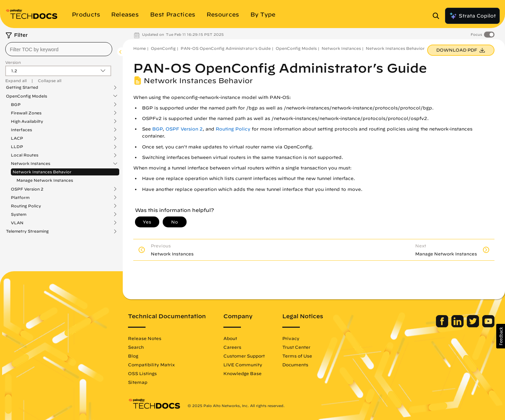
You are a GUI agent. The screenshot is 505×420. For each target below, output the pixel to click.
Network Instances (31, 164)
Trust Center (296, 347)
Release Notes (145, 338)
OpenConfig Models (26, 96)
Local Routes (25, 155)
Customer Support (244, 356)
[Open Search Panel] (438, 16)
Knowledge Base (243, 373)
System (19, 214)
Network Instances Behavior (42, 172)
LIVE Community (243, 365)
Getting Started (22, 87)
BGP (16, 105)
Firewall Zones (26, 113)
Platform (20, 198)
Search (136, 347)
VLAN (17, 223)
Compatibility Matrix (151, 365)
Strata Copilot (472, 16)
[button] (501, 336)
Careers (232, 347)
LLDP (17, 147)
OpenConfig (163, 48)
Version (13, 62)
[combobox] (59, 49)
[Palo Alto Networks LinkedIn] (458, 326)
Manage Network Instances (45, 180)
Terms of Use (297, 356)
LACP (17, 138)
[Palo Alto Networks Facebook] (443, 326)
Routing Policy (26, 206)
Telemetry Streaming (27, 231)
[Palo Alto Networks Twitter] (474, 326)
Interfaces (21, 130)
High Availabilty (27, 121)
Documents (295, 365)
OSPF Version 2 (27, 189)
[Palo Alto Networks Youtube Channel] (488, 326)
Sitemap (138, 382)
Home (140, 48)
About (230, 338)
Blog (133, 356)
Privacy (291, 338)
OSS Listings (142, 373)
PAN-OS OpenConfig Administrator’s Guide (226, 48)
